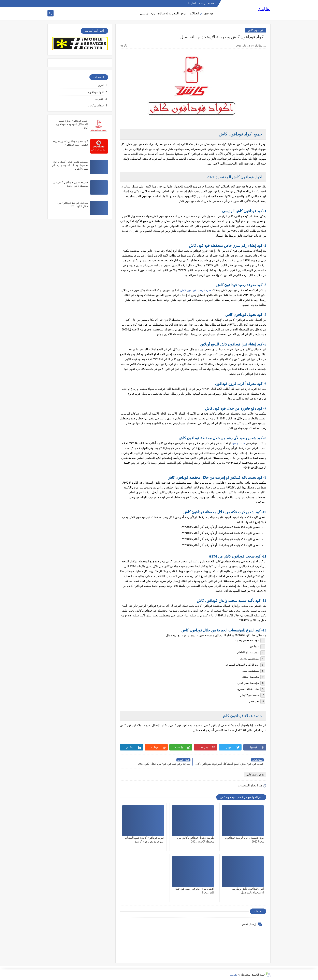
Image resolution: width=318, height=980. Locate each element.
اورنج (184, 14)
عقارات (99, 99)
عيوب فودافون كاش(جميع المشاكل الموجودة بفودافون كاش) (72, 124)
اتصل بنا (192, 3)
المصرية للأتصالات (168, 14)
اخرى (101, 85)
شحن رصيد (238, 443)
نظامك (264, 9)
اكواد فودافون (96, 92)
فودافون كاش (256, 30)
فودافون (209, 14)
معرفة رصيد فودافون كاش (196, 290)
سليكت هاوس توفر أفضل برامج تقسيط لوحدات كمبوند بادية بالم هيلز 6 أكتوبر (70, 165)
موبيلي (144, 14)
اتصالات (194, 14)
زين (153, 14)
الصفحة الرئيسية (207, 3)
